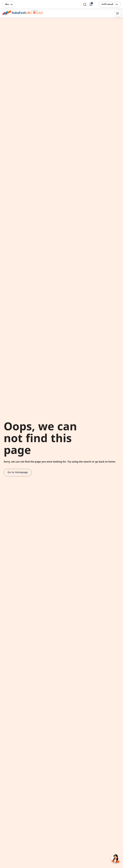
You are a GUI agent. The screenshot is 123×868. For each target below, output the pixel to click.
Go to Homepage (18, 473)
